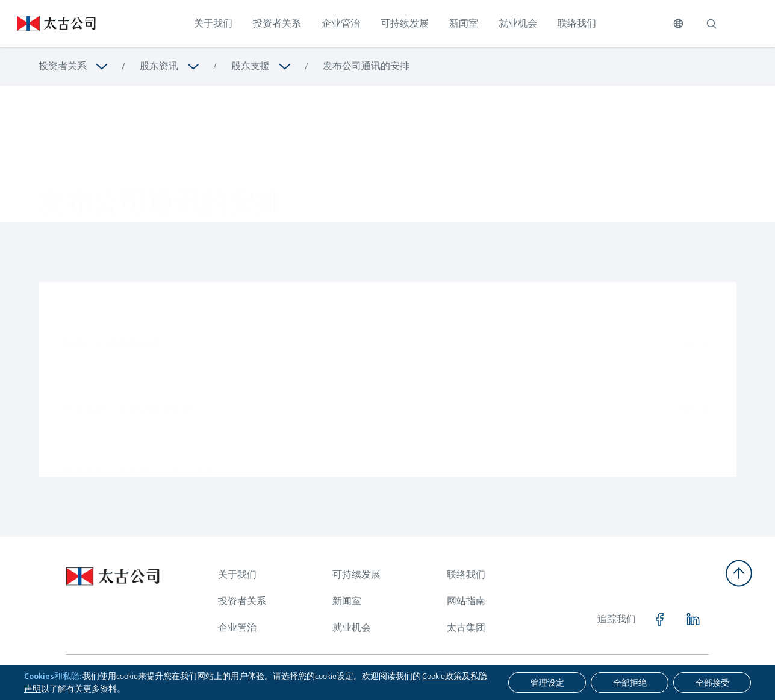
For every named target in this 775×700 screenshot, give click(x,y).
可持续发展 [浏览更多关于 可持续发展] (356, 574)
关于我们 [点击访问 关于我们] (213, 23)
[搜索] (711, 23)
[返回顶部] (739, 573)
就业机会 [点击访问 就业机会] (518, 23)
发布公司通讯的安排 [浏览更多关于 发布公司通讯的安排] (366, 66)
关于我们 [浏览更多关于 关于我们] (237, 574)
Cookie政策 (442, 676)
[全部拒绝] (630, 683)
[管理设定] (547, 683)
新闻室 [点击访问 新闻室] (464, 23)
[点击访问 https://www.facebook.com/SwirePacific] (659, 619)
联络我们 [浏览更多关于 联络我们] (466, 574)
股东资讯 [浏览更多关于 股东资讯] (159, 66)
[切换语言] (678, 23)
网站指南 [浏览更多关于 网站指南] (466, 601)
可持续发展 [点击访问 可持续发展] (405, 23)
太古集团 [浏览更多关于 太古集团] (466, 627)
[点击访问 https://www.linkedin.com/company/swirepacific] (693, 619)
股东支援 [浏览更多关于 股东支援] (251, 66)
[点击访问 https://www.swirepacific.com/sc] (48, 23)
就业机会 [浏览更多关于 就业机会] (352, 627)
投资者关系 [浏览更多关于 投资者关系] (63, 66)
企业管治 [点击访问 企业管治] (341, 23)
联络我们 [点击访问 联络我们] (577, 23)
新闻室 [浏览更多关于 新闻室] (347, 601)
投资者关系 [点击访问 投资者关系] (277, 23)
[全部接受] (712, 683)
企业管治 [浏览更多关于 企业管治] (237, 627)
